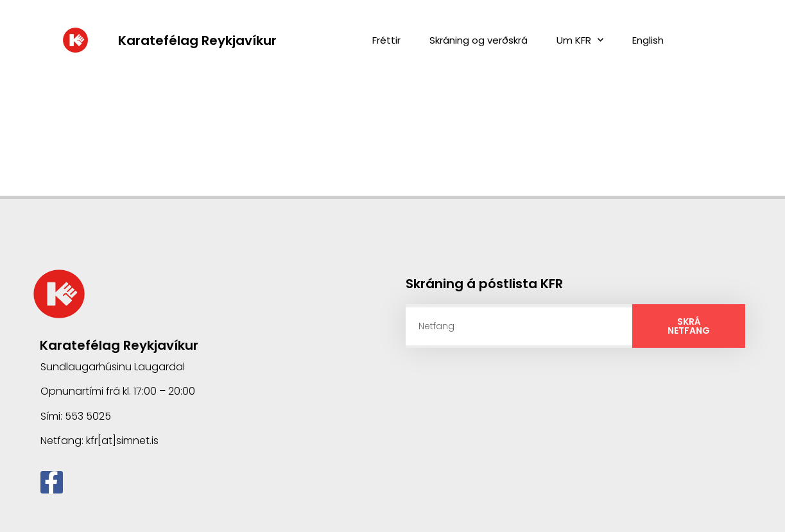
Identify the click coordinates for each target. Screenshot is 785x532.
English (648, 40)
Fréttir (386, 40)
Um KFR (580, 40)
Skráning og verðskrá (479, 40)
